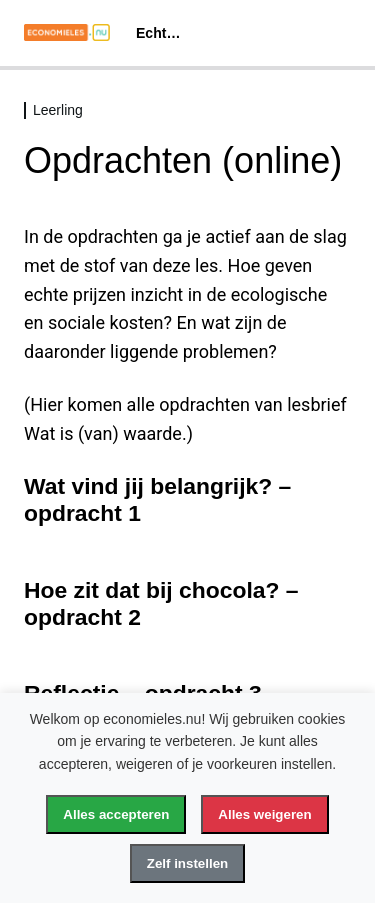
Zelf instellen (187, 863)
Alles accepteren (116, 814)
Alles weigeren (264, 814)
